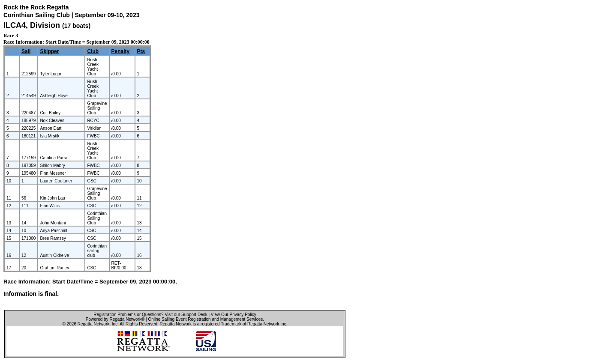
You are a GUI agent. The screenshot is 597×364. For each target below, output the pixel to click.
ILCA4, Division (33, 25)
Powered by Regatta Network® (115, 319)
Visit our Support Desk (186, 315)
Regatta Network (93, 324)
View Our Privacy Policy (234, 315)
